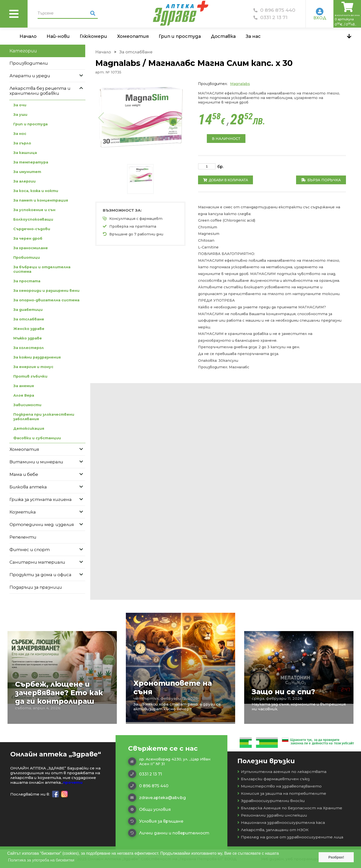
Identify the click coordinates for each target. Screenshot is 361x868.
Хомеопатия (133, 36)
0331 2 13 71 (270, 17)
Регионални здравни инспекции (272, 815)
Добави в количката (225, 180)
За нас (253, 36)
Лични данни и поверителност (169, 833)
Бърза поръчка (321, 180)
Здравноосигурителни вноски (271, 801)
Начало (28, 36)
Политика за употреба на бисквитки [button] (41, 860)
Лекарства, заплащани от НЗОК (273, 830)
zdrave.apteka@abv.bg (157, 798)
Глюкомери (93, 36)
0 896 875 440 (274, 10)
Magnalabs (240, 84)
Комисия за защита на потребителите (282, 793)
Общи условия (149, 809)
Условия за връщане (156, 821)
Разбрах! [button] (336, 857)
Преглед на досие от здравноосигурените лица (290, 837)
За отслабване (136, 52)
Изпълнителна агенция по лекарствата (282, 772)
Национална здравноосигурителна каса (281, 822)
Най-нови (58, 36)
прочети (73, 782)
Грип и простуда (180, 36)
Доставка (223, 36)
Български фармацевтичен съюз (274, 779)
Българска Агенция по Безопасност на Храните (290, 808)
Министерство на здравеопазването (280, 786)
